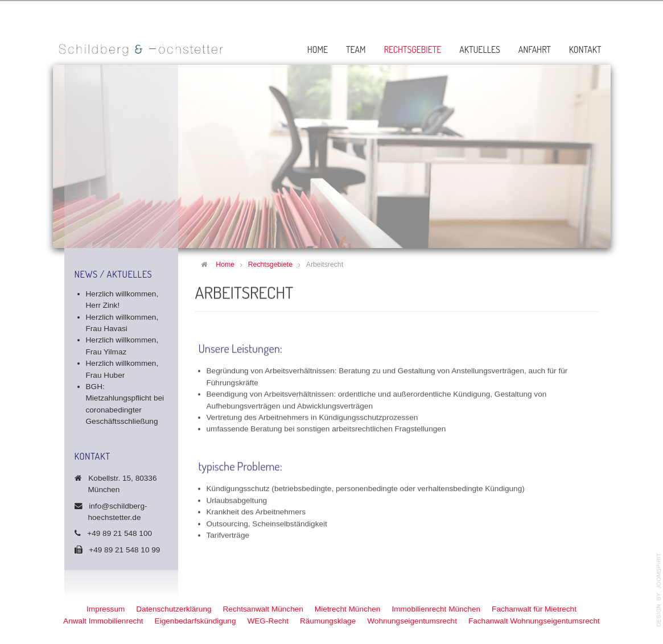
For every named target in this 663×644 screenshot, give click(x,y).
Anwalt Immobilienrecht (103, 621)
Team (356, 49)
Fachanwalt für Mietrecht (534, 609)
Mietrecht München (348, 609)
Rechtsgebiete (413, 49)
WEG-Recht (268, 621)
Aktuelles (480, 49)
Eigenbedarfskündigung (195, 621)
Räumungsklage (328, 621)
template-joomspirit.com (659, 590)
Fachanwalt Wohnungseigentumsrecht (534, 621)
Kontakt (585, 49)
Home (318, 49)
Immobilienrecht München (436, 609)
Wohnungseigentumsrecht (412, 621)
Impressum (106, 609)
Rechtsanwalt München (263, 609)
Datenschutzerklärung (174, 609)
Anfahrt (535, 49)
